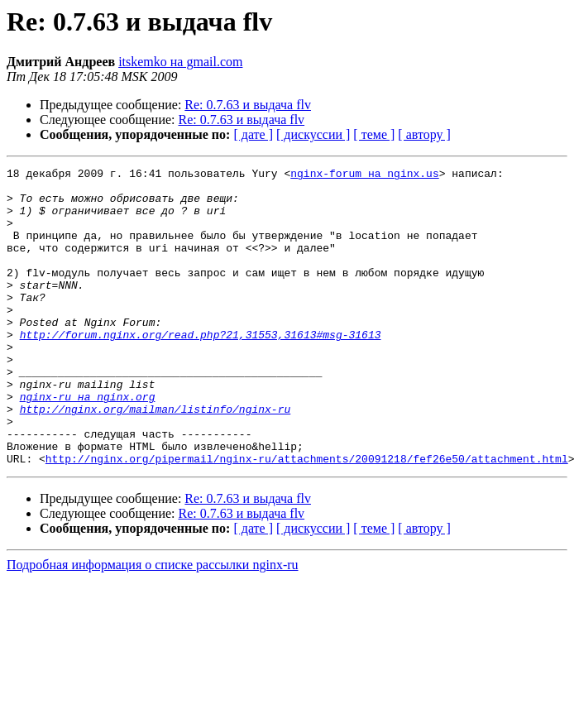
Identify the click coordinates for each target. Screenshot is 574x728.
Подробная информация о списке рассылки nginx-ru (153, 624)
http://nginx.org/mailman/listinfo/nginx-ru (155, 458)
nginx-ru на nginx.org (88, 443)
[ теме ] (374, 134)
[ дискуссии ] (313, 134)
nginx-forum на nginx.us (364, 175)
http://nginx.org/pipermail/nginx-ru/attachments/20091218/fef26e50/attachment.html (307, 518)
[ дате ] (253, 134)
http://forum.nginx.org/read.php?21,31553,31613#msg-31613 (201, 369)
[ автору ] (424, 134)
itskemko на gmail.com (180, 62)
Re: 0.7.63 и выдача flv (248, 105)
